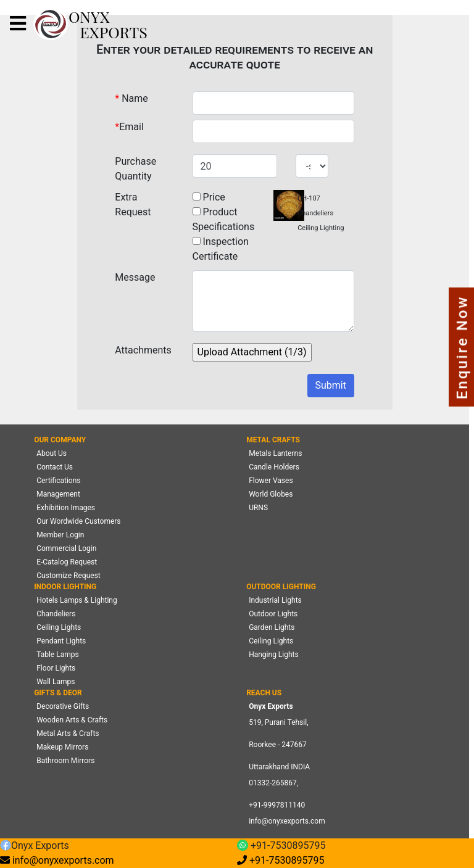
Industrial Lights (275, 600)
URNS (258, 508)
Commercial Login (66, 548)
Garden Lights (272, 627)
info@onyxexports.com (287, 821)
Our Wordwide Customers (78, 521)
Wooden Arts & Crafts (72, 720)
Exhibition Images (66, 508)
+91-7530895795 (281, 846)
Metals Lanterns (275, 453)
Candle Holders (274, 467)
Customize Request (69, 576)
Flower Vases (271, 481)
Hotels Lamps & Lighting (77, 600)
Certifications (58, 481)
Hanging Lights (274, 655)
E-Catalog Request (67, 562)
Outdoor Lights (273, 614)
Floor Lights (56, 668)
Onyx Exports (35, 846)
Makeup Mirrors (62, 747)
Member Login (60, 535)
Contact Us (55, 467)
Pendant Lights (61, 641)
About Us (52, 453)
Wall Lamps (56, 682)
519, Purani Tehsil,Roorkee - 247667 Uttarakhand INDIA (279, 745)
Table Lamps (57, 655)
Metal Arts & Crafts (68, 734)
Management (58, 494)
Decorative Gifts (63, 706)
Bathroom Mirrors (65, 761)
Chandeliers (56, 614)
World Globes (271, 494)
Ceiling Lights (59, 627)
